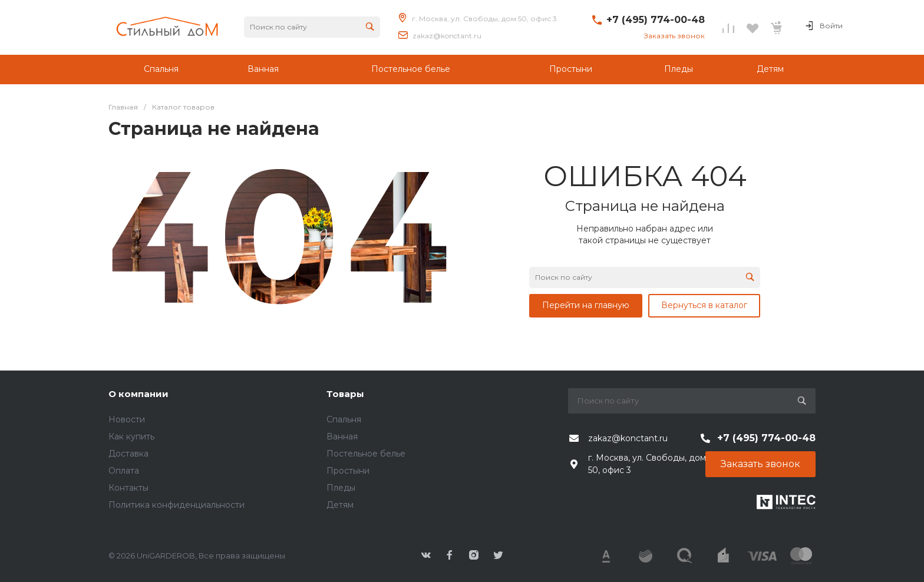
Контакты (128, 488)
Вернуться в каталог (704, 305)
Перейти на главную (586, 305)
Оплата (124, 471)
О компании (138, 394)
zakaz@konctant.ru (447, 36)
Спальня (344, 419)
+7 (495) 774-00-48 (656, 20)
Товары (345, 394)
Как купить (131, 436)
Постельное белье (366, 454)
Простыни (348, 471)
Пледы (341, 488)
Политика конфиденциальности (176, 505)
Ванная (342, 436)
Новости (127, 419)
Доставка (128, 454)
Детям (340, 505)
